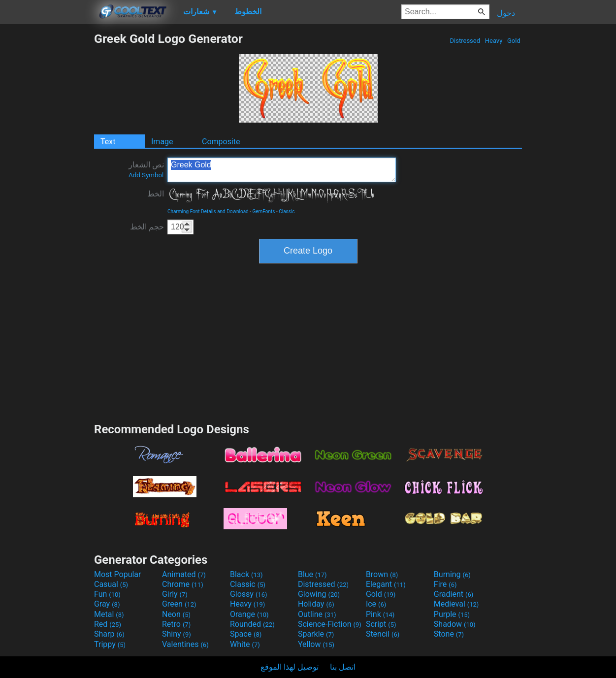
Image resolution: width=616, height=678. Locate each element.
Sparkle (316, 634)
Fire (445, 584)
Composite (221, 142)
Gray (107, 604)
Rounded (252, 624)
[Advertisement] (47, 179)
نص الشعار (146, 169)
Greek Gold (282, 170)
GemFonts (263, 211)
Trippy (110, 644)
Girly (175, 594)
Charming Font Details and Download (208, 211)
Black (246, 574)
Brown (382, 574)
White (245, 644)
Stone (449, 634)
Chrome (183, 584)
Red (108, 624)
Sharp (109, 634)
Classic (287, 211)
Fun (107, 594)
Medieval (456, 604)
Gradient (454, 594)
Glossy (249, 594)
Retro (176, 624)
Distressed (465, 41)
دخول (506, 13)
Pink (380, 614)
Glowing (319, 594)
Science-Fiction (330, 624)
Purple (452, 614)
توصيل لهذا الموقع (290, 667)
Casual (111, 584)
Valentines (185, 644)
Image (162, 142)
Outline (317, 614)
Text (108, 142)
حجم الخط (147, 227)
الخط (156, 194)
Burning (452, 574)
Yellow (316, 644)
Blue (312, 574)
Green (179, 604)
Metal (109, 614)
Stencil (383, 634)
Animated (184, 574)
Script (381, 624)
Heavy (494, 41)
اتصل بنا (343, 667)
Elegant (386, 584)
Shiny (177, 634)
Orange (249, 614)
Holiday (316, 604)
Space (246, 634)
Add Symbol (146, 175)
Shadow (455, 624)
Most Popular (118, 574)
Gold (514, 41)
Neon (176, 614)
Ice (376, 604)
